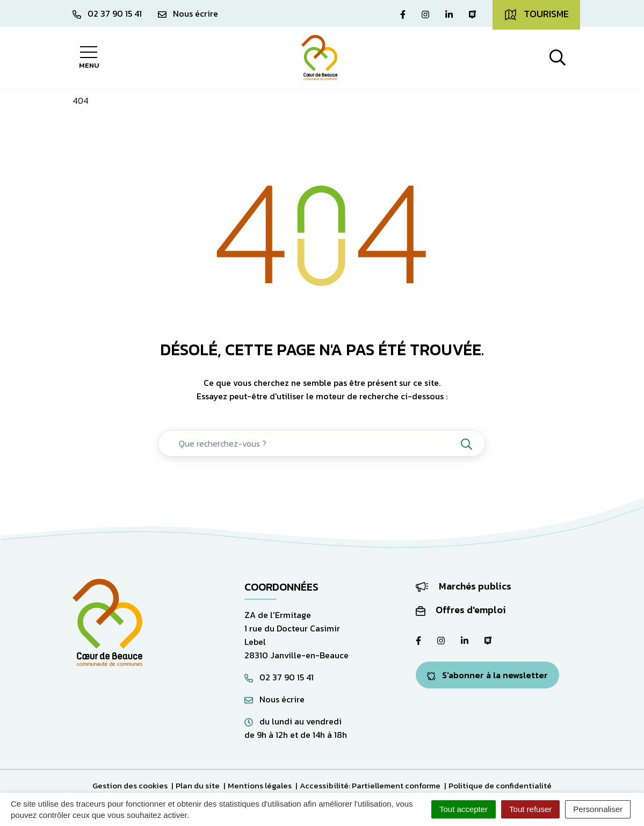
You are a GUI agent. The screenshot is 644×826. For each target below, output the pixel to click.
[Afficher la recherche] (558, 58)
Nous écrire (274, 699)
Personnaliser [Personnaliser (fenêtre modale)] (598, 809)
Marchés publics (464, 586)
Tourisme (536, 14)
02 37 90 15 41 (279, 677)
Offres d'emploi (461, 610)
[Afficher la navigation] (89, 58)
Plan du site (198, 785)
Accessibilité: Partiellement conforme (370, 785)
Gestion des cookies (130, 785)
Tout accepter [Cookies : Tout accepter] (464, 809)
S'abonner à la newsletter (487, 675)
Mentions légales (260, 785)
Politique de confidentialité (500, 785)
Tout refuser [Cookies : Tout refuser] (530, 809)
